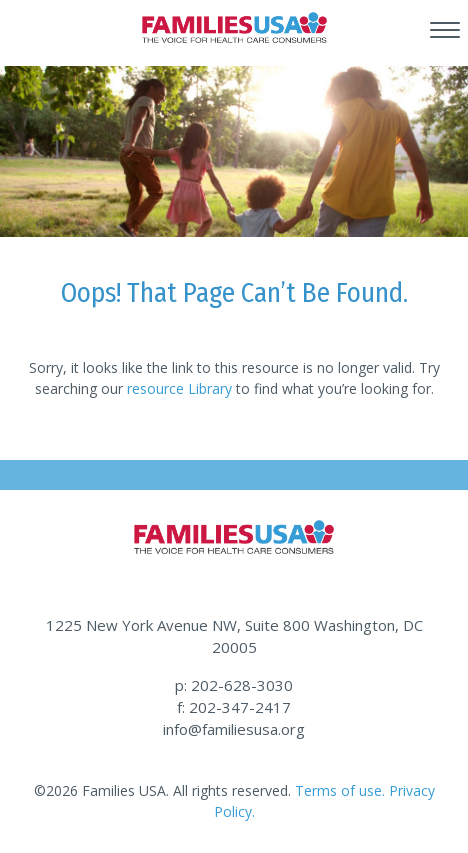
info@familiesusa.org (234, 729)
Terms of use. (340, 790)
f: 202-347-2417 (234, 707)
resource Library (179, 388)
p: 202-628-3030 (234, 685)
